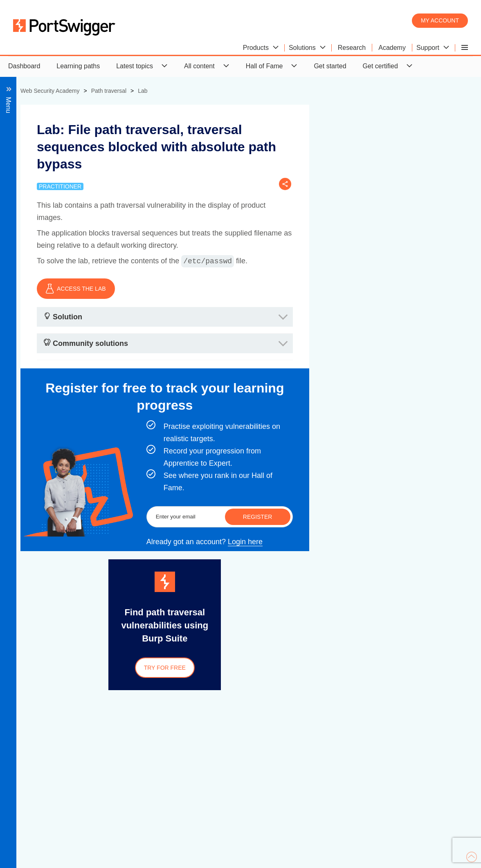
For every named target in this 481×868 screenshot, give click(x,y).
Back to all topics (68, 112)
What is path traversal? (71, 127)
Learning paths (78, 66)
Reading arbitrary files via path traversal (81, 147)
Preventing (53, 182)
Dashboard (24, 66)
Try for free (309, 668)
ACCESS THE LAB (220, 289)
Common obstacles (65, 167)
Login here (389, 542)
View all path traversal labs (76, 197)
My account (440, 20)
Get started (330, 66)
